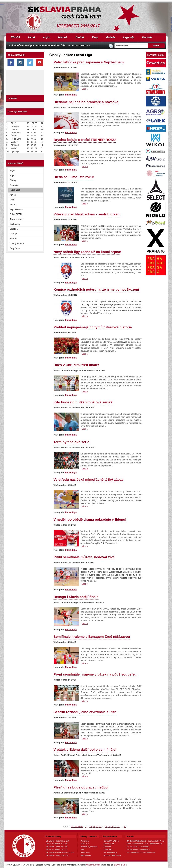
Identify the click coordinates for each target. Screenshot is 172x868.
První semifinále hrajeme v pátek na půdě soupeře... (95, 674)
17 (115, 826)
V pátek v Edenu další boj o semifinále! (85, 749)
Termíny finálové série (71, 442)
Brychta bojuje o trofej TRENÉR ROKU (85, 140)
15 (109, 826)
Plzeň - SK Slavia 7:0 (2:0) (57, 850)
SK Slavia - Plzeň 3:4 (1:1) (57, 847)
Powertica (84, 841)
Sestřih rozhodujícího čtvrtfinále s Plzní (85, 712)
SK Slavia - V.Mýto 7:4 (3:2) (57, 855)
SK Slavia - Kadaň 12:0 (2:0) (58, 841)
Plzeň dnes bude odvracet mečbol (81, 787)
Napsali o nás (16, 209)
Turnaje (13, 234)
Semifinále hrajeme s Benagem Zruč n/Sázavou (92, 637)
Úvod (31, 37)
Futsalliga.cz (109, 844)
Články (13, 180)
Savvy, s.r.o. (120, 865)
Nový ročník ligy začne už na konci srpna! (87, 252)
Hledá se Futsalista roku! (74, 177)
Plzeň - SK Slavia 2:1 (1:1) (57, 844)
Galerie (111, 37)
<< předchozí (77, 826)
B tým (12, 175)
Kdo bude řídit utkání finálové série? (83, 402)
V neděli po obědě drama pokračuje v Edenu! (90, 519)
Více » (85, 89)
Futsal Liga (15, 190)
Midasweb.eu (86, 855)
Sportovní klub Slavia (112, 855)
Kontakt (147, 37)
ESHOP (15, 37)
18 (118, 826)
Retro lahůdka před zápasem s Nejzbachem (89, 62)
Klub (12, 200)
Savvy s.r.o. (85, 852)
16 (112, 826)
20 (125, 826)
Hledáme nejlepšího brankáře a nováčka (86, 102)
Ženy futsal (15, 248)
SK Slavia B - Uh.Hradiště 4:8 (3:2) (60, 852)
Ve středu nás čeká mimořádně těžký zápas (88, 479)
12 (100, 826)
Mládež (63, 37)
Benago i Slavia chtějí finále (76, 597)
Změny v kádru (17, 243)
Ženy (95, 37)
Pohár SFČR (16, 214)
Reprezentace (16, 219)
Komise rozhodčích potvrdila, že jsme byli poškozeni (96, 289)
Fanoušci (14, 185)
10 (94, 826)
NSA (82, 850)
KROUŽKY (108, 850)
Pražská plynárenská (89, 847)
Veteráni (13, 238)
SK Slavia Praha (110, 852)
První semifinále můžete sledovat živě (84, 557)
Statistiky (14, 229)
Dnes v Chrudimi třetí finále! (76, 365)
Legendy (129, 37)
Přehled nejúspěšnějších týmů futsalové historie (93, 327)
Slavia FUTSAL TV (111, 841)
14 (106, 826)
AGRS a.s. (85, 844)
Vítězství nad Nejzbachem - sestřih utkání (87, 214)
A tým (46, 37)
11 (97, 826)
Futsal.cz (107, 847)
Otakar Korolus (93, 865)
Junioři (79, 37)
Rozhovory (15, 224)
